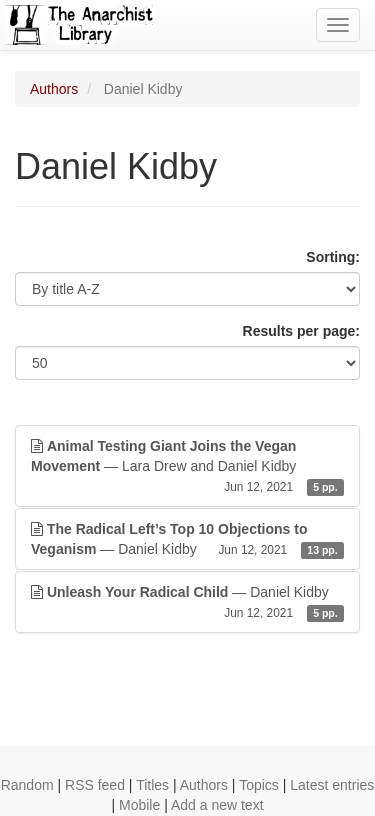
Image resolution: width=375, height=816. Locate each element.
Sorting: (333, 257)
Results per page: (301, 331)
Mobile (139, 805)
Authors (54, 89)
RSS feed (95, 785)
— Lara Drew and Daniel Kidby (187, 467)
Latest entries (332, 785)
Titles (152, 785)
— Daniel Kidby (187, 540)
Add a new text (217, 805)
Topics (259, 785)
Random (27, 785)
